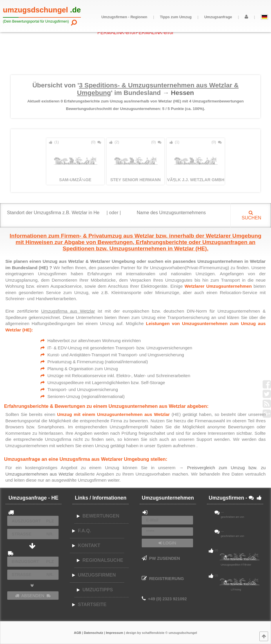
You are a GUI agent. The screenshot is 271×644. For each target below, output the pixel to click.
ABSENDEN (33, 596)
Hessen (183, 93)
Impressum (114, 633)
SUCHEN (251, 215)
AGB (78, 633)
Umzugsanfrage (218, 17)
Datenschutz (93, 633)
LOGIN (167, 543)
